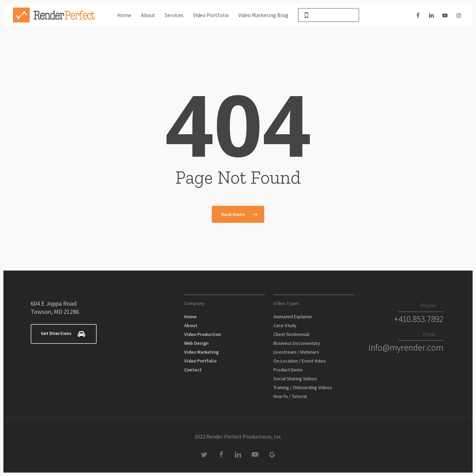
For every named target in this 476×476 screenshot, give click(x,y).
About (191, 325)
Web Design (196, 343)
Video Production (203, 334)
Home (190, 317)
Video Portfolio (200, 361)
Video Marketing (201, 352)
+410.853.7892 (419, 319)
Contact (193, 370)
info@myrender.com (406, 348)
